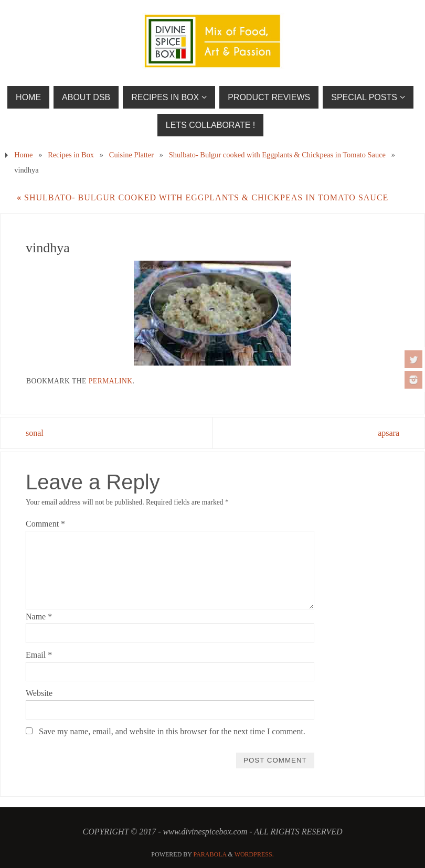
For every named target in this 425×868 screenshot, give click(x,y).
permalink (111, 381)
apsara (389, 433)
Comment (45, 524)
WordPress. (254, 854)
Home (23, 155)
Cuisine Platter (131, 155)
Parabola (210, 854)
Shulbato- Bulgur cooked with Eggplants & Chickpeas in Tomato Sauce (277, 155)
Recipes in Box (71, 155)
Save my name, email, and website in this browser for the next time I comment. (172, 731)
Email (39, 655)
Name (39, 617)
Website (39, 693)
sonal (35, 433)
